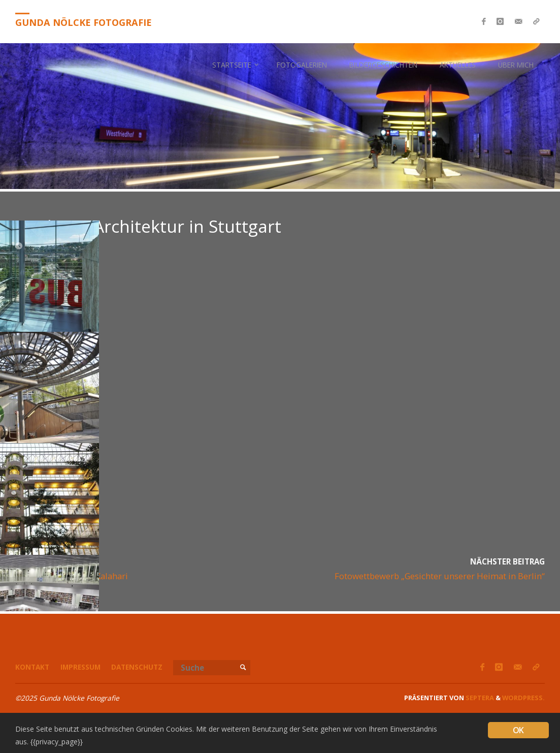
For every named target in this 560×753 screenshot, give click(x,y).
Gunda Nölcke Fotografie (84, 22)
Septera (479, 698)
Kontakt (32, 667)
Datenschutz (137, 667)
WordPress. (523, 698)
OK (518, 730)
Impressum (80, 667)
